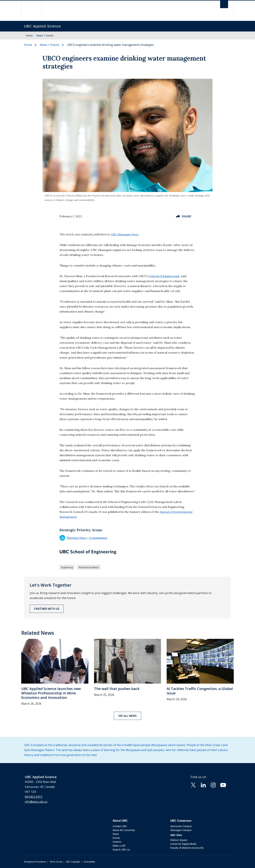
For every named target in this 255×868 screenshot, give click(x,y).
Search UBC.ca (121, 850)
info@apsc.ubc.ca (36, 802)
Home (29, 35)
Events (116, 838)
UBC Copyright (73, 862)
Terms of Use (56, 862)
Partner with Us (47, 609)
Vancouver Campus (181, 826)
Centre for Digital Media (183, 844)
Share (184, 216)
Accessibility (89, 862)
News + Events (45, 35)
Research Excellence (89, 567)
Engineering (67, 567)
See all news (127, 716)
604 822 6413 (33, 797)
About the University (124, 830)
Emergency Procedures (35, 862)
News (116, 834)
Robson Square (179, 840)
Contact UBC (120, 826)
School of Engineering (164, 276)
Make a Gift (119, 846)
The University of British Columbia (31, 11)
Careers (117, 842)
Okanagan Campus (181, 830)
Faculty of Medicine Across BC (187, 848)
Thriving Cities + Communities (83, 538)
